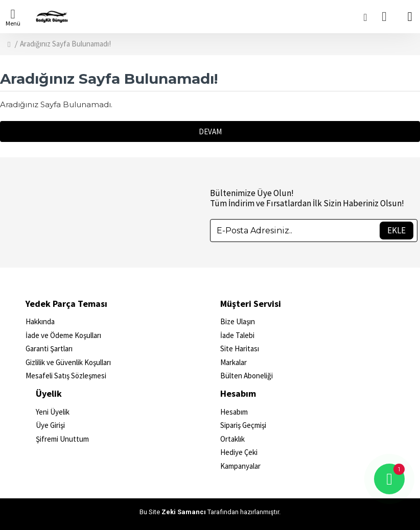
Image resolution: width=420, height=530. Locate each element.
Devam (210, 131)
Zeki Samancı (184, 512)
